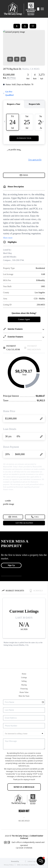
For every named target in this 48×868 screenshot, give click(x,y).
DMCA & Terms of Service (26, 865)
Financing (24, 689)
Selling (24, 681)
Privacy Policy (9, 865)
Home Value (24, 692)
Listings (24, 678)
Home (24, 674)
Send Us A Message (24, 787)
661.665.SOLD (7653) (35, 9)
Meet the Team (24, 696)
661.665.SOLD (24, 821)
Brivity (22, 861)
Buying (24, 685)
